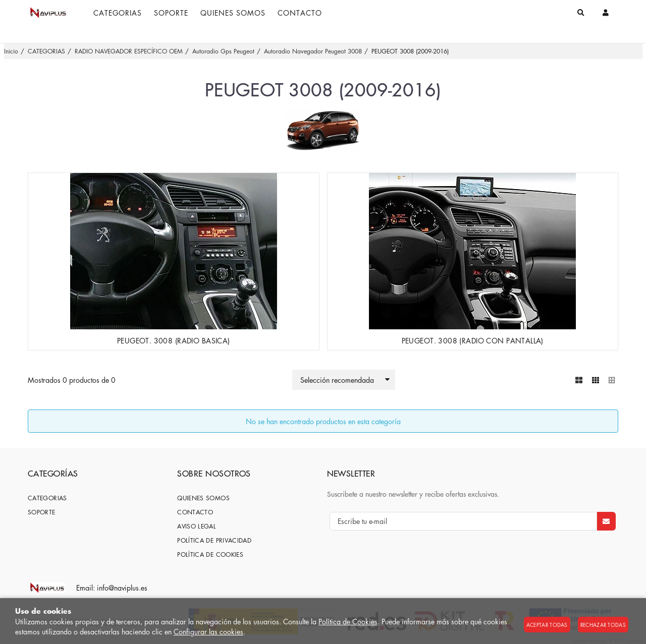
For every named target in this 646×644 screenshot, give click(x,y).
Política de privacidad (214, 540)
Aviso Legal (197, 526)
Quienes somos (203, 497)
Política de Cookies (348, 621)
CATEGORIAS (47, 497)
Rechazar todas (603, 625)
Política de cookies (210, 554)
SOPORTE (42, 512)
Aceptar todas (547, 625)
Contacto (195, 512)
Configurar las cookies (208, 631)
